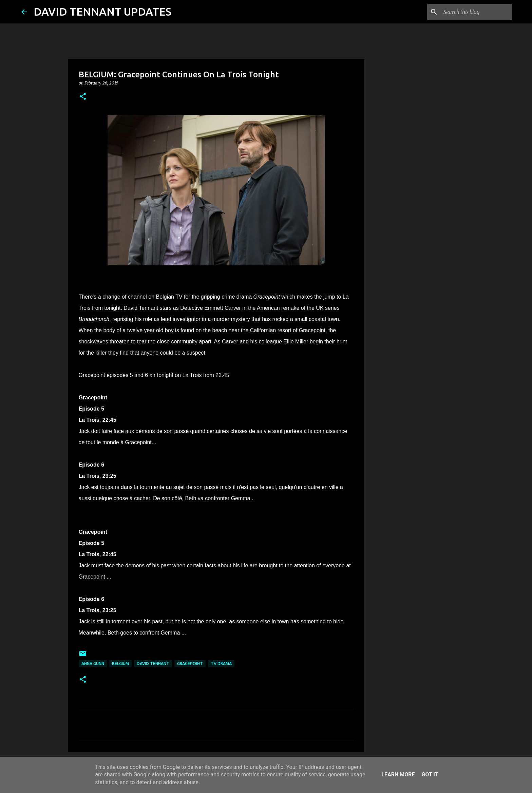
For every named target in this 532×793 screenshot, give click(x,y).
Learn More (398, 775)
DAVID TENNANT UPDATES (102, 12)
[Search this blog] (476, 12)
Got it (430, 775)
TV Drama (221, 664)
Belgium (120, 664)
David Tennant (153, 664)
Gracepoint (190, 664)
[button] (83, 97)
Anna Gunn (93, 664)
